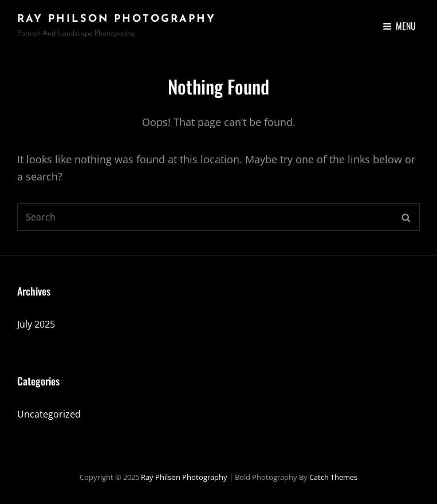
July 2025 (36, 324)
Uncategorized (49, 414)
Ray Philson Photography (117, 19)
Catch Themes (333, 477)
